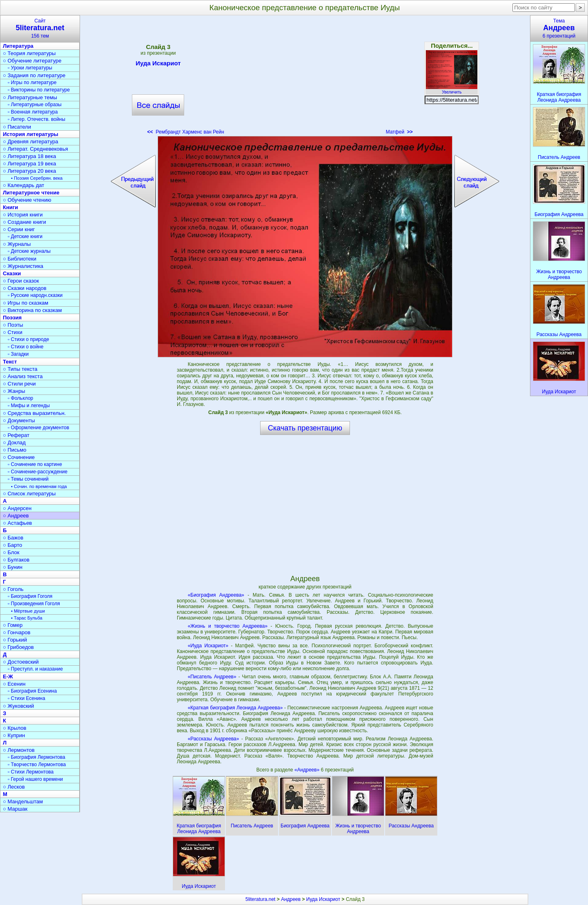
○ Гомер (13, 625)
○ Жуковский (18, 706)
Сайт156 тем (40, 28)
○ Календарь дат (23, 185)
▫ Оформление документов (38, 428)
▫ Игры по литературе (32, 82)
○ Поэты (13, 325)
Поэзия (12, 318)
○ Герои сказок (21, 281)
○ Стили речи (19, 384)
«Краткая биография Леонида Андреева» (235, 708)
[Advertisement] (305, 78)
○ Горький (15, 640)
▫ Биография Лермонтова (37, 757)
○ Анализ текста (23, 376)
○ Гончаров (17, 632)
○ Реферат (16, 435)
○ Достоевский (21, 662)
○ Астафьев (17, 523)
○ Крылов (14, 728)
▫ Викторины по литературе (39, 90)
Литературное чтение (31, 193)
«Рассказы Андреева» (214, 739)
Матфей (399, 132)
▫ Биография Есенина (32, 691)
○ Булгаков (16, 560)
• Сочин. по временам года (39, 486)
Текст (10, 362)
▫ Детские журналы (29, 251)
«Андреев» (308, 770)
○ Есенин (14, 684)
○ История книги (23, 215)
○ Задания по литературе (34, 75)
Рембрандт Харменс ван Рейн (186, 132)
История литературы (31, 134)
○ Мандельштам (23, 801)
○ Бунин (13, 567)
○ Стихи (13, 332)
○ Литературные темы (30, 97)
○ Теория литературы (29, 53)
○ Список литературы (29, 494)
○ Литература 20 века (29, 171)
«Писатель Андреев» (212, 677)
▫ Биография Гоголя (30, 596)
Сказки (12, 273)
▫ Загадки (18, 354)
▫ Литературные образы (35, 105)
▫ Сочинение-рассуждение (38, 472)
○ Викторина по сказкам (32, 310)
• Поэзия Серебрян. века (37, 178)
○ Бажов (13, 538)
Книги (10, 207)
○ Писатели (17, 127)
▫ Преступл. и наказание (35, 669)
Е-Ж (8, 677)
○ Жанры (14, 391)
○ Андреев (16, 516)
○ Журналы (17, 244)
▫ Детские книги (25, 236)
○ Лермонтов (19, 750)
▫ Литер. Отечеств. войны (37, 119)
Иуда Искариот (158, 65)
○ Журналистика (23, 266)
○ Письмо (15, 450)
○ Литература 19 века (29, 164)
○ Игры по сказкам (26, 303)
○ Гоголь (13, 589)
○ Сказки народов (25, 288)
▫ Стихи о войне (26, 347)
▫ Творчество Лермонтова (37, 765)
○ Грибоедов (18, 647)
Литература (18, 46)
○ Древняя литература (30, 142)
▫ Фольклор (20, 398)
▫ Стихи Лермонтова (31, 772)
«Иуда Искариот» (208, 646)
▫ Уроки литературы (30, 68)
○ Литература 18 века (29, 156)
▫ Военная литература (33, 112)
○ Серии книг (19, 229)
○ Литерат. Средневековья (36, 149)
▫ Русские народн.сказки (35, 295)
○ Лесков (14, 787)
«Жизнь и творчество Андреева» (228, 626)
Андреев (291, 899)
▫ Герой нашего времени (35, 779)
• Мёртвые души (28, 611)
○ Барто (12, 545)
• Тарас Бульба (27, 618)
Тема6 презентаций (559, 28)
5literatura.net (260, 899)
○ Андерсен (17, 508)
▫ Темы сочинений (28, 479)
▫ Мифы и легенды (29, 406)
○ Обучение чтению (27, 200)
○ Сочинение (19, 457)
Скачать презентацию (305, 428)
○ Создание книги (24, 222)
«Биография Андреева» (216, 595)
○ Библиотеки (20, 259)
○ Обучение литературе (32, 61)
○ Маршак (15, 809)
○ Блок (11, 552)
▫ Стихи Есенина (27, 698)
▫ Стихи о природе (28, 339)
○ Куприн (14, 735)
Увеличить (452, 90)
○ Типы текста (20, 369)
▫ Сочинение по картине (35, 464)
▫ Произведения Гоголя (34, 604)
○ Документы (19, 420)
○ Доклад (14, 442)
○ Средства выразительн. (34, 413)
